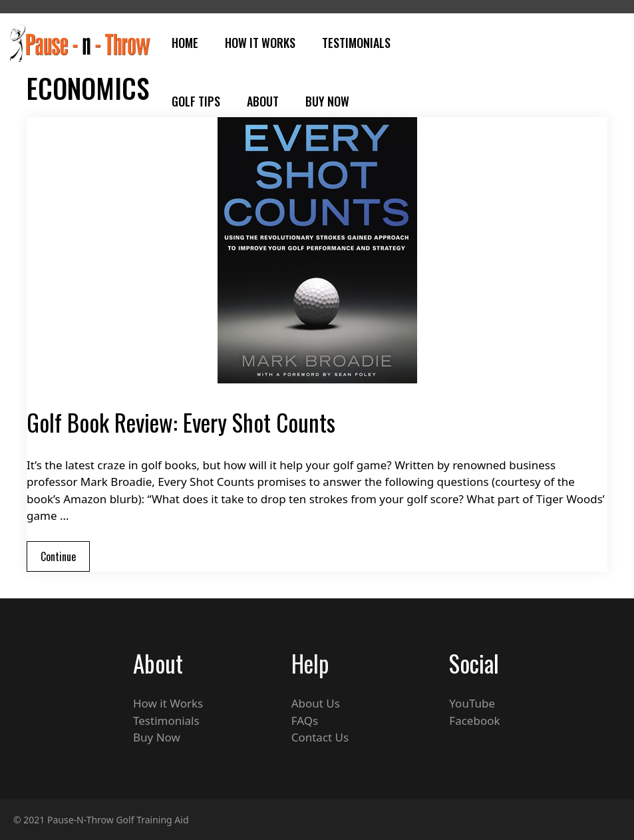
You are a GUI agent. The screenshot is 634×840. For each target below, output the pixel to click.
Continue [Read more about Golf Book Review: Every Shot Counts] (58, 556)
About (263, 101)
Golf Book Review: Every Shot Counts (181, 422)
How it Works (168, 703)
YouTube (472, 703)
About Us (316, 703)
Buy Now (327, 101)
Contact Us (320, 737)
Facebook (474, 721)
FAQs (305, 721)
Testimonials (356, 43)
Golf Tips (196, 101)
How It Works (260, 43)
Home (185, 43)
